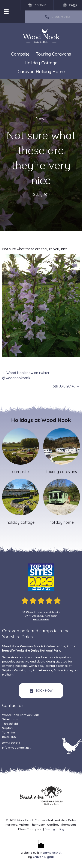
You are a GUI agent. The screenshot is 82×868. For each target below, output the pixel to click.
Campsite (20, 54)
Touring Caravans (53, 54)
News (41, 118)
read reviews (41, 619)
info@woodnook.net (16, 747)
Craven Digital (43, 857)
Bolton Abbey (63, 670)
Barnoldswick (52, 852)
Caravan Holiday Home (41, 72)
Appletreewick (42, 670)
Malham (8, 674)
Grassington (23, 670)
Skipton (7, 670)
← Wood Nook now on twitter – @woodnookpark (27, 375)
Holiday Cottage (41, 63)
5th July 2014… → (66, 386)
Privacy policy (54, 829)
